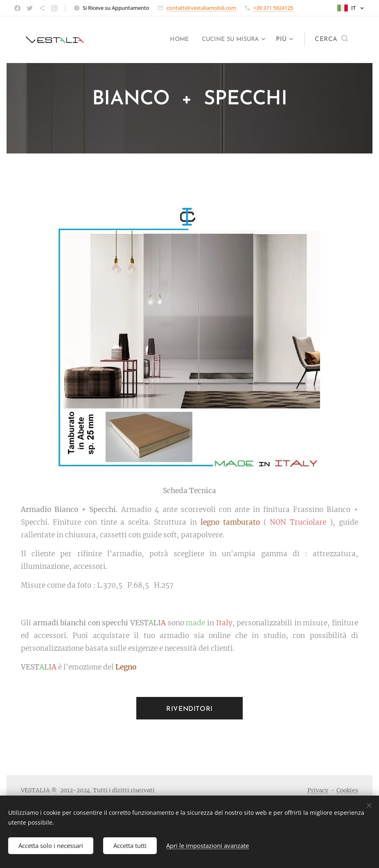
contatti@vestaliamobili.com (201, 8)
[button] (331, 40)
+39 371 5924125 (273, 8)
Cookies (347, 790)
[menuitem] (171, 40)
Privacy (318, 790)
